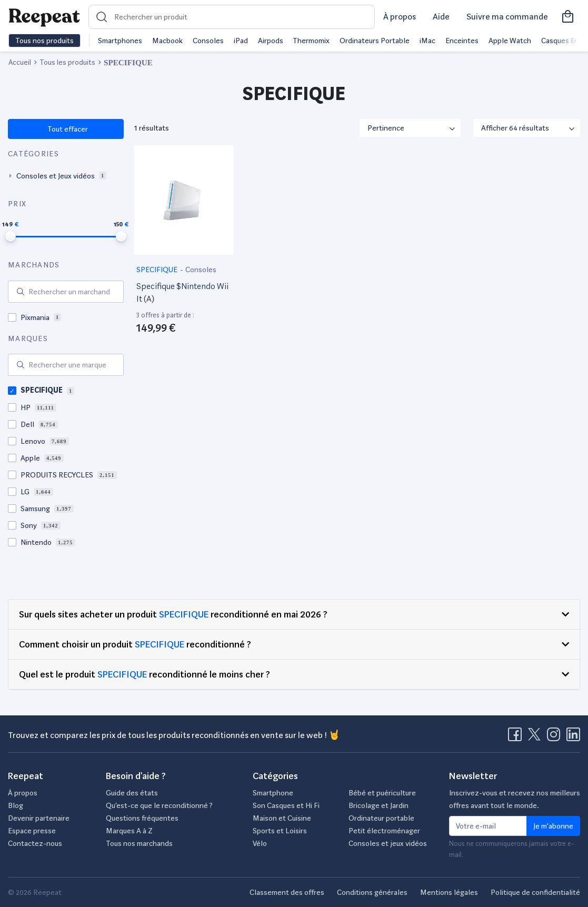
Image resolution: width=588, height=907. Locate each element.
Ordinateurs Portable (375, 41)
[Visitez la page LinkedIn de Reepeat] (573, 737)
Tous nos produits (44, 41)
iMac (427, 41)
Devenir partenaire (39, 818)
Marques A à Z (129, 831)
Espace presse (32, 831)
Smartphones (120, 41)
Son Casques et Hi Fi (286, 805)
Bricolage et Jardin (378, 805)
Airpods (271, 41)
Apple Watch (510, 41)
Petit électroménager (384, 831)
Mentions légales (449, 892)
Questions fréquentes (142, 818)
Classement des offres (287, 892)
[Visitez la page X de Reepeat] (536, 737)
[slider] (11, 236)
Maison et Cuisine (282, 818)
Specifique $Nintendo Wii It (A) (182, 292)
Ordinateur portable (381, 818)
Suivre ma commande (507, 17)
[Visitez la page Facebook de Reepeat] (517, 737)
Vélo (260, 843)
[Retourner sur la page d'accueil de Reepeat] (44, 17)
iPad (241, 41)
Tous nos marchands (139, 843)
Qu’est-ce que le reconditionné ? (159, 805)
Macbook (167, 41)
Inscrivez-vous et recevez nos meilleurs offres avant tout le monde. (515, 799)
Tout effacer (67, 129)
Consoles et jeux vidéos (388, 843)
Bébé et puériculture (382, 793)
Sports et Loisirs (280, 831)
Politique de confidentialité (535, 892)
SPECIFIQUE (158, 270)
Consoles (208, 41)
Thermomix (311, 41)
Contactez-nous (35, 843)
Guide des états (132, 793)
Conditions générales (372, 892)
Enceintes (462, 41)
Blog (16, 805)
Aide (441, 17)
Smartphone (273, 793)
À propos (400, 17)
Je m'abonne (553, 826)
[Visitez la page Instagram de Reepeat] (556, 737)
